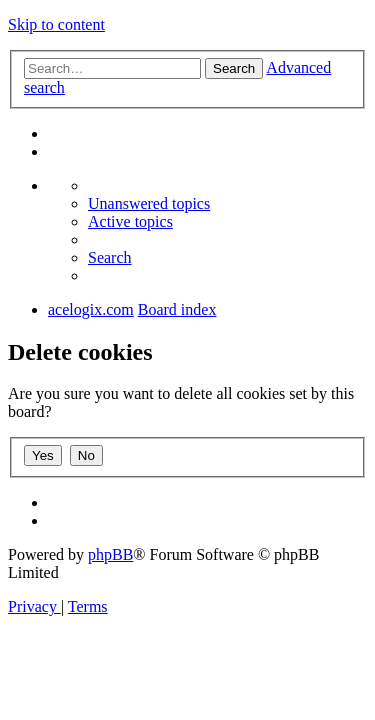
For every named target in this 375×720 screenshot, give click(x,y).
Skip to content (56, 24)
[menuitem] (149, 203)
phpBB (110, 554)
